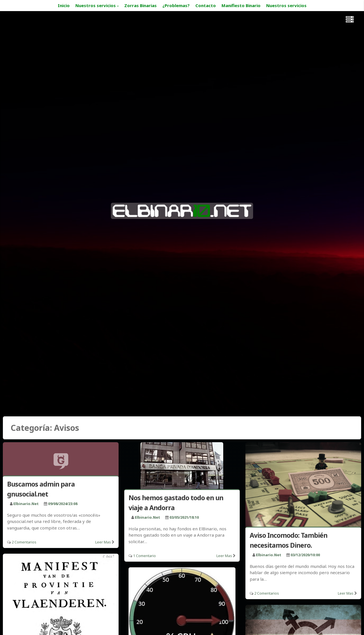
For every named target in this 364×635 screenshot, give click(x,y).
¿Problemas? (176, 5)
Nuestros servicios (96, 5)
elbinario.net (26, 504)
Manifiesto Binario (241, 5)
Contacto (206, 5)
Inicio (64, 5)
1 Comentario (144, 556)
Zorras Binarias (140, 5)
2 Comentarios (24, 542)
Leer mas (103, 542)
